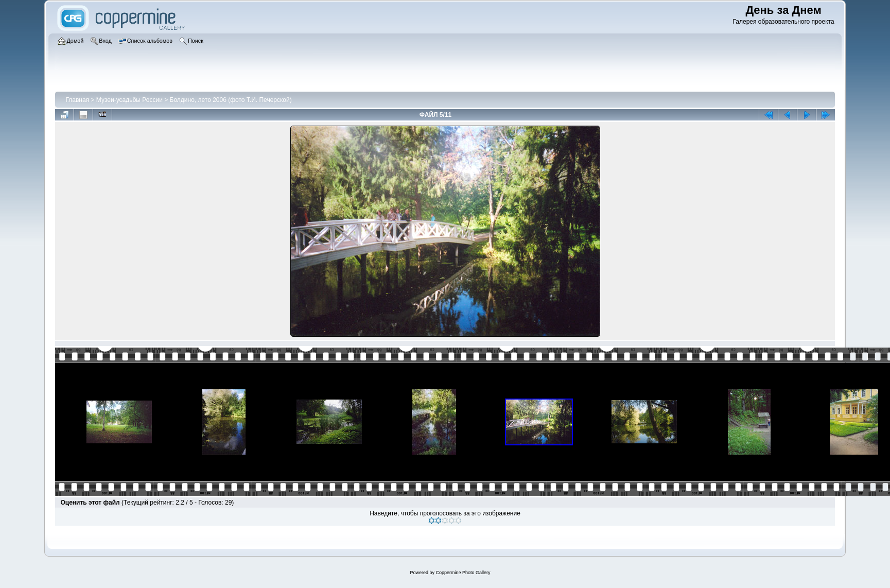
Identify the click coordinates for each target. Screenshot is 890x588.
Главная (77, 100)
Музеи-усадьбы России (129, 100)
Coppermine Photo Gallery (463, 573)
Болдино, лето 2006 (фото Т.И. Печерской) (231, 100)
